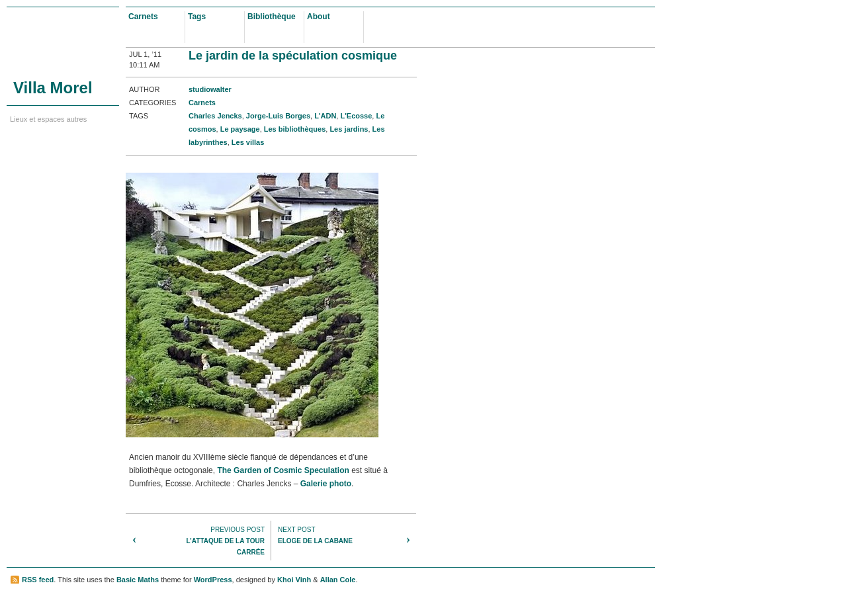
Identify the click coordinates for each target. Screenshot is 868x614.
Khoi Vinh (294, 580)
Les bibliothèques (295, 129)
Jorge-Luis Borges (278, 116)
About (319, 17)
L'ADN (325, 116)
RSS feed (38, 580)
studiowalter (210, 89)
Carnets (143, 17)
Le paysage (240, 129)
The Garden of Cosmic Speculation (283, 470)
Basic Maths (138, 580)
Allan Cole (338, 580)
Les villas (248, 142)
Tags (197, 17)
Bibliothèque (272, 17)
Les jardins (349, 129)
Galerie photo (326, 484)
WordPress (213, 580)
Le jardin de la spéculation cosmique (293, 56)
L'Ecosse (356, 116)
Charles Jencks (215, 116)
